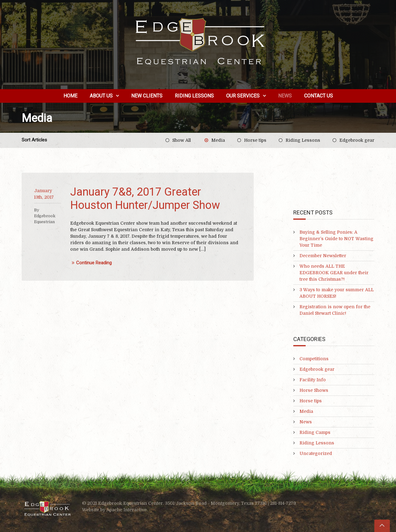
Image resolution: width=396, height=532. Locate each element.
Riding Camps (315, 432)
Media (218, 140)
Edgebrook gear (357, 140)
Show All (182, 140)
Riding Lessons (194, 96)
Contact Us (319, 96)
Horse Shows (314, 390)
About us (101, 96)
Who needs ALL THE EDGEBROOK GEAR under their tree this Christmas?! (334, 273)
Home (70, 96)
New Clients (147, 96)
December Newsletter (323, 256)
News (285, 96)
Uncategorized (316, 453)
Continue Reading (91, 263)
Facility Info (313, 380)
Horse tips (255, 140)
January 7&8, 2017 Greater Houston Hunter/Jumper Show (145, 199)
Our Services (243, 96)
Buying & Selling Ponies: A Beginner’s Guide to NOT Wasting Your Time (336, 239)
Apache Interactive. (127, 510)
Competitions (314, 359)
